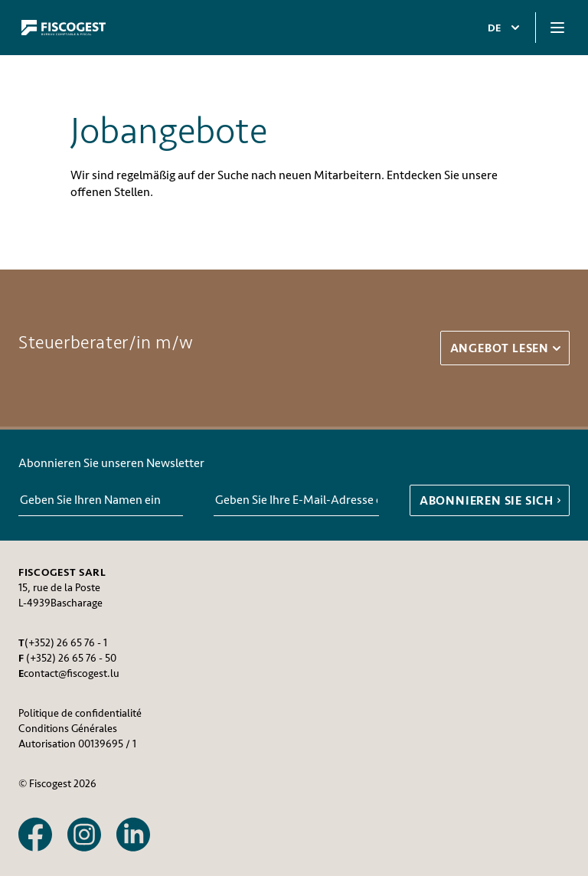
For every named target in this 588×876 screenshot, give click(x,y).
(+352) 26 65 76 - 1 (66, 643)
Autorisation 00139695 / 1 (77, 744)
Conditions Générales (68, 729)
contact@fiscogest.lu (72, 673)
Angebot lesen (507, 348)
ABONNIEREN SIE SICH (492, 501)
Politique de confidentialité (80, 713)
